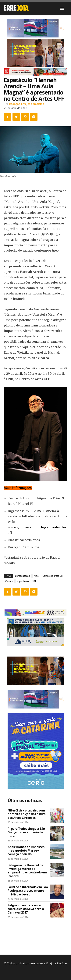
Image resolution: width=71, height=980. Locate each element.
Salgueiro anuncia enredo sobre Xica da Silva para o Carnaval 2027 (26, 909)
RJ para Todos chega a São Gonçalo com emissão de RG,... (26, 832)
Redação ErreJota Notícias (27, 104)
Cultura (9, 581)
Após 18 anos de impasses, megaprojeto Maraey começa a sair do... (26, 850)
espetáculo (23, 581)
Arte (36, 576)
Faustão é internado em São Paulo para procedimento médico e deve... (28, 891)
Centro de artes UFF (53, 576)
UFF (34, 581)
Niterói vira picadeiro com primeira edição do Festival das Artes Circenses (27, 814)
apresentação (23, 576)
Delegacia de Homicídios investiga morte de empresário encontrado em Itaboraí (27, 871)
